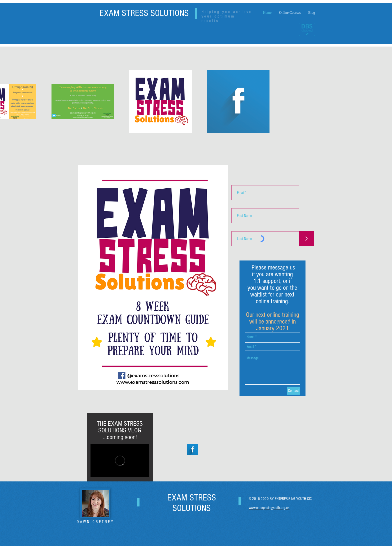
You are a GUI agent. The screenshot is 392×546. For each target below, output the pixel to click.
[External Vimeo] (120, 461)
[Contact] (293, 391)
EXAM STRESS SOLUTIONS (144, 13)
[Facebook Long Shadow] (192, 450)
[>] (306, 239)
